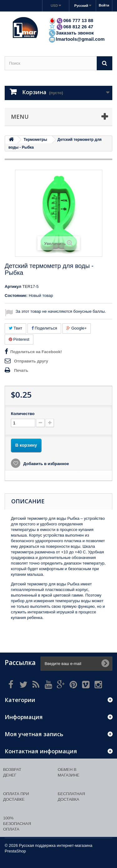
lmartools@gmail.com (76, 39)
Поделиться (44, 328)
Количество (23, 414)
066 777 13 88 (71, 20)
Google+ (77, 328)
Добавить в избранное (46, 464)
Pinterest (19, 339)
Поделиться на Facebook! (36, 352)
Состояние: (16, 295)
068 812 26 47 (71, 27)
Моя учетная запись (34, 734)
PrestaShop (15, 851)
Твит (15, 328)
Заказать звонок (71, 33)
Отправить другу (31, 361)
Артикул (13, 286)
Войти (104, 5)
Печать (21, 370)
